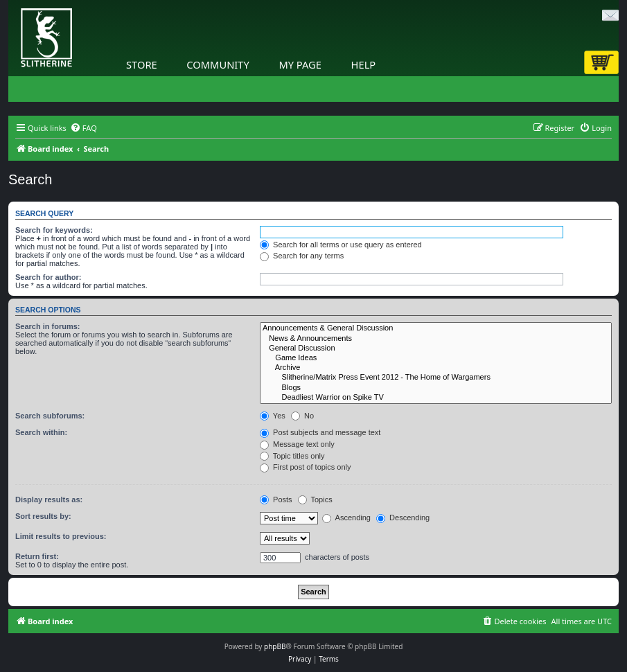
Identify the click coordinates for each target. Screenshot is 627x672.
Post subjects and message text (320, 432)
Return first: (37, 556)
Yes (273, 416)
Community (218, 64)
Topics (315, 499)
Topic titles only (292, 456)
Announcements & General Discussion (436, 328)
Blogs (436, 388)
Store (142, 64)
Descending (403, 518)
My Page (300, 64)
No (302, 416)
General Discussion (436, 348)
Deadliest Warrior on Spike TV (436, 398)
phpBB (275, 646)
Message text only (297, 444)
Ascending (346, 518)
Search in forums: (48, 326)
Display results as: (49, 499)
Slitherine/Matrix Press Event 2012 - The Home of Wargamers (436, 378)
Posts (276, 499)
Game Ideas (436, 358)
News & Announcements (436, 339)
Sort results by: (43, 516)
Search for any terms (302, 256)
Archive (436, 368)
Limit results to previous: (61, 536)
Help (364, 64)
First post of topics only (306, 467)
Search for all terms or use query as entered (341, 245)
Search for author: (48, 277)
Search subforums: (50, 416)
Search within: (41, 432)
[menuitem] (83, 128)
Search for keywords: (54, 230)
